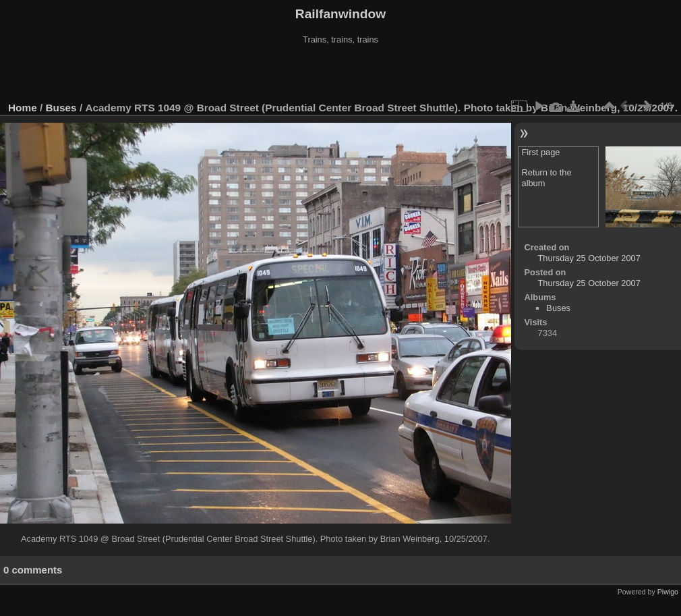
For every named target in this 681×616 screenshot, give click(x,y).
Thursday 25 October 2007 (589, 258)
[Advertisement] (340, 74)
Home (23, 108)
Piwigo (668, 592)
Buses (61, 108)
